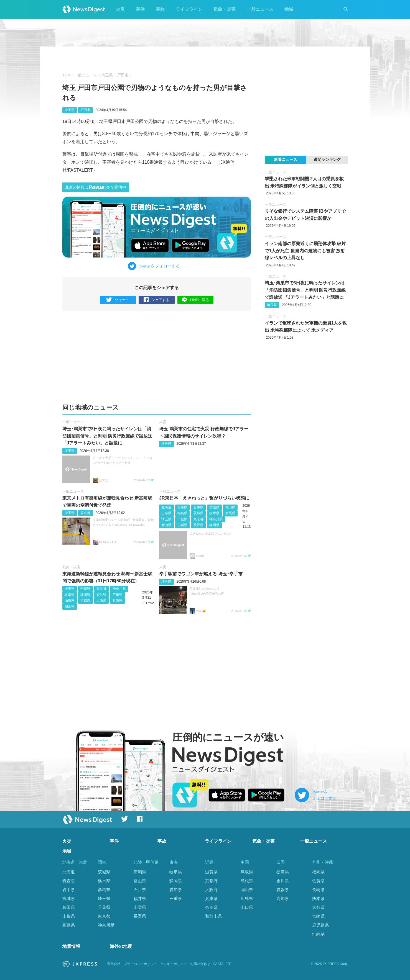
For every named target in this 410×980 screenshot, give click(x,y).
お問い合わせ (200, 964)
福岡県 (318, 872)
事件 (140, 9)
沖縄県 (318, 934)
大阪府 (101, 601)
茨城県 (198, 513)
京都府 (85, 601)
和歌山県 (213, 916)
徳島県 (283, 872)
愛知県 (101, 595)
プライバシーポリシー (140, 964)
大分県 (318, 907)
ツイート (118, 300)
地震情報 (71, 946)
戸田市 (123, 75)
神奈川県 (216, 519)
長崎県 (318, 890)
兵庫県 (118, 601)
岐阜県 (70, 595)
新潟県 (166, 525)
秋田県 (230, 507)
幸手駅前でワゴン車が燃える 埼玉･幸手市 (201, 574)
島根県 (247, 881)
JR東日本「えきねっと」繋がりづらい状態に (204, 498)
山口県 (247, 907)
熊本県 (318, 898)
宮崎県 (318, 916)
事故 (160, 9)
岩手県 (198, 507)
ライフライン (189, 9)
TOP (66, 75)
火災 (120, 9)
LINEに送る (195, 300)
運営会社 (114, 964)
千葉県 (182, 519)
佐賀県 (318, 881)
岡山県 (70, 607)
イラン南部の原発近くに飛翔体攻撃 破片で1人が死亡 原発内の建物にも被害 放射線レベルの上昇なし (305, 251)
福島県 (182, 513)
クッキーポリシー (174, 964)
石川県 (140, 890)
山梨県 (182, 525)
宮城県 (214, 507)
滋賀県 (70, 601)
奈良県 (211, 907)
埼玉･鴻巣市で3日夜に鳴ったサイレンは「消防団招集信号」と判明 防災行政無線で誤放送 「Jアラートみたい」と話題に (107, 436)
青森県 (182, 507)
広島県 (247, 898)
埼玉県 (107, 75)
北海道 (166, 507)
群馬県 (230, 513)
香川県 (283, 881)
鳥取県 (247, 872)
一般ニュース (260, 9)
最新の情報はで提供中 (96, 187)
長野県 (198, 525)
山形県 (166, 513)
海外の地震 (121, 946)
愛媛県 (283, 890)
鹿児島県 (320, 925)
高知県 (283, 898)
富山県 (140, 881)
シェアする (156, 300)
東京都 (85, 513)
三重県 (118, 595)
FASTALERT (223, 964)
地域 (289, 9)
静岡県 (214, 525)
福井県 (140, 898)
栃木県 (214, 513)
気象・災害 (225, 9)
